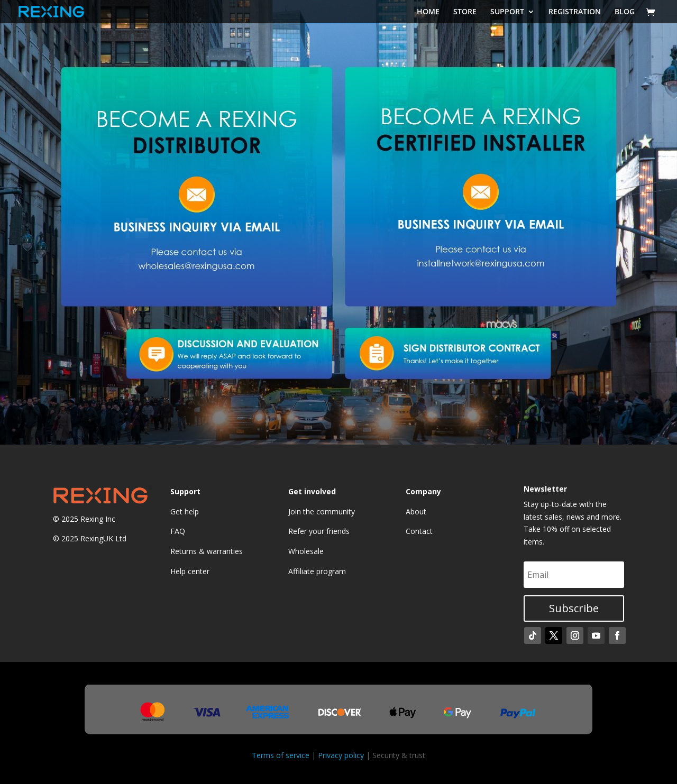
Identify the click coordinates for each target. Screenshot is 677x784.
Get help (185, 511)
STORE (465, 12)
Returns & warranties (207, 551)
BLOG (625, 12)
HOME (428, 12)
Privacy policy (341, 755)
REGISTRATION (575, 12)
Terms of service (281, 755)
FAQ (178, 531)
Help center (190, 571)
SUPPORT (507, 12)
